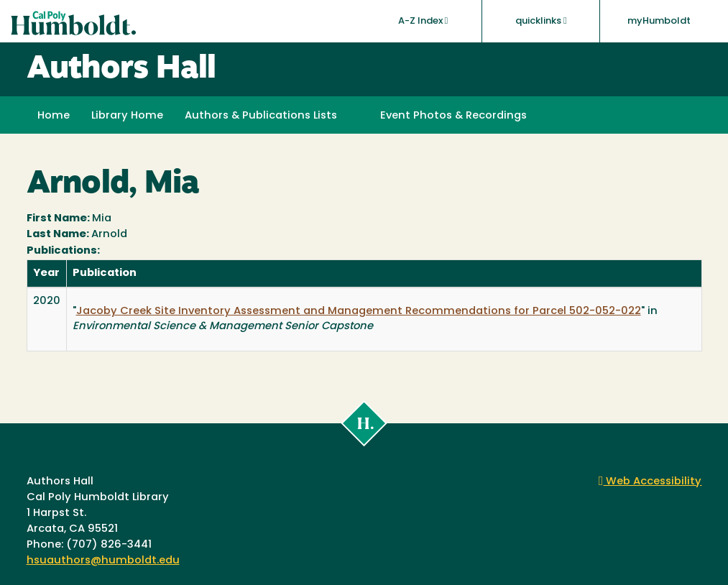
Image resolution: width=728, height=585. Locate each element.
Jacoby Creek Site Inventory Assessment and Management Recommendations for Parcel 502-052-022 (359, 312)
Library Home (127, 116)
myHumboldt (659, 21)
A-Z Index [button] (423, 21)
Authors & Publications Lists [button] (261, 116)
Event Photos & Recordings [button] (453, 116)
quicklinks (541, 21)
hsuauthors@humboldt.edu (103, 561)
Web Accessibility (650, 482)
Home (54, 116)
